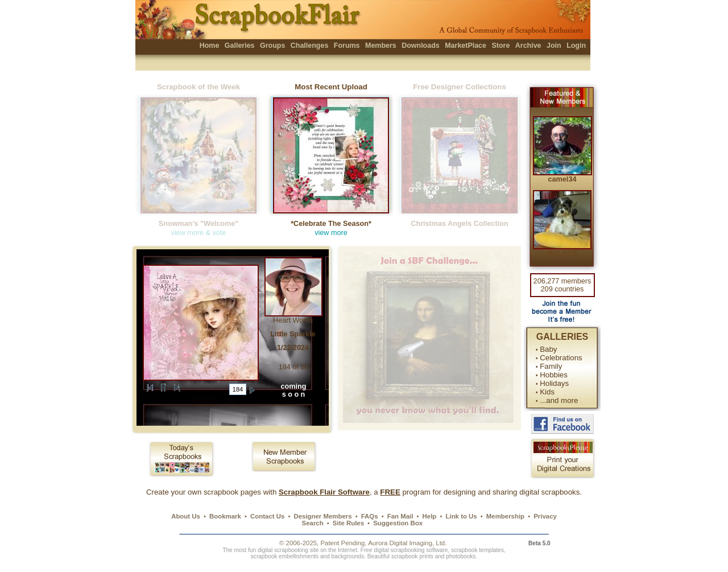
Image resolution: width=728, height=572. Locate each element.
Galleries (240, 46)
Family (551, 366)
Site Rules (348, 523)
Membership (505, 516)
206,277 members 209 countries (562, 285)
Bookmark (225, 516)
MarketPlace (466, 46)
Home (210, 46)
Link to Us (462, 516)
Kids (547, 392)
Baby (548, 349)
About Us (186, 516)
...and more (559, 400)
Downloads (421, 46)
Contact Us (267, 516)
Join (554, 46)
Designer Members (322, 516)
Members (381, 46)
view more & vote (199, 233)
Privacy (545, 516)
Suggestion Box (398, 523)
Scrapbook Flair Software (324, 492)
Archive (528, 46)
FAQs (370, 516)
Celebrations (561, 358)
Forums (347, 46)
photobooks (461, 556)
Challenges (310, 46)
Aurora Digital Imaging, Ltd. (407, 543)
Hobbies (554, 375)
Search (313, 523)
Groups (272, 46)
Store (500, 46)
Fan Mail (400, 516)
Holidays (554, 383)
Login (576, 46)
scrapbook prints (412, 556)
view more (331, 233)
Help (430, 516)
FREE (390, 492)
